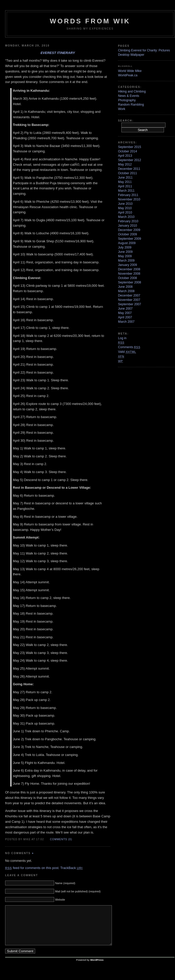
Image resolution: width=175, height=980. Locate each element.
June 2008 (125, 287)
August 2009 (127, 243)
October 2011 (128, 173)
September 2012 (130, 160)
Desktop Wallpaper (131, 55)
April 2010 (125, 212)
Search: (126, 121)
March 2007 (126, 322)
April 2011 (125, 186)
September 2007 (130, 304)
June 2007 (125, 309)
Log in (122, 338)
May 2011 (125, 182)
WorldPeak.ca (128, 75)
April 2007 (125, 317)
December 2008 (129, 269)
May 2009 (125, 256)
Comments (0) (61, 839)
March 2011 (126, 191)
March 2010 (126, 217)
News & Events (129, 96)
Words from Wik (90, 21)
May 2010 (125, 208)
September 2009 (130, 239)
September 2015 (130, 147)
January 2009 (128, 265)
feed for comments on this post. (32, 868)
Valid (127, 352)
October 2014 (128, 151)
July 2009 (125, 247)
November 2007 (129, 300)
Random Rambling (131, 105)
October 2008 (128, 278)
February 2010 (128, 221)
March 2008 (126, 291)
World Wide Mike (130, 71)
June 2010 (125, 204)
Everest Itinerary (58, 53)
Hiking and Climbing (132, 91)
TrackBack (71, 868)
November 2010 (129, 199)
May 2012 (125, 164)
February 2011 (128, 195)
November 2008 (129, 274)
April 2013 (125, 156)
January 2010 (128, 226)
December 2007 (129, 295)
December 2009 (129, 230)
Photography (127, 100)
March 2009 (126, 261)
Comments (129, 347)
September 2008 (130, 282)
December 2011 (129, 169)
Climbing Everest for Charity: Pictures (144, 50)
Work (122, 109)
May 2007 (125, 313)
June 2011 (125, 178)
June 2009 (125, 252)
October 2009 (128, 234)
